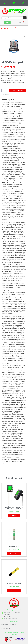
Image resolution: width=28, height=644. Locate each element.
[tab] (6, 94)
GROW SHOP (8, 27)
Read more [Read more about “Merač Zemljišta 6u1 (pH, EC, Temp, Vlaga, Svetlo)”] (14, 516)
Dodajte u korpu (18, 91)
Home (2, 27)
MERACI (13, 27)
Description (6, 94)
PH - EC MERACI (20, 27)
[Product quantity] (4, 91)
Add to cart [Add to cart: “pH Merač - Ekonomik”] (14, 591)
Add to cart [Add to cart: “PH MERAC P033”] (14, 553)
